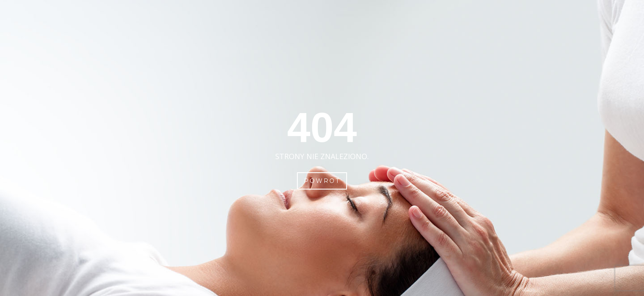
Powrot (322, 181)
